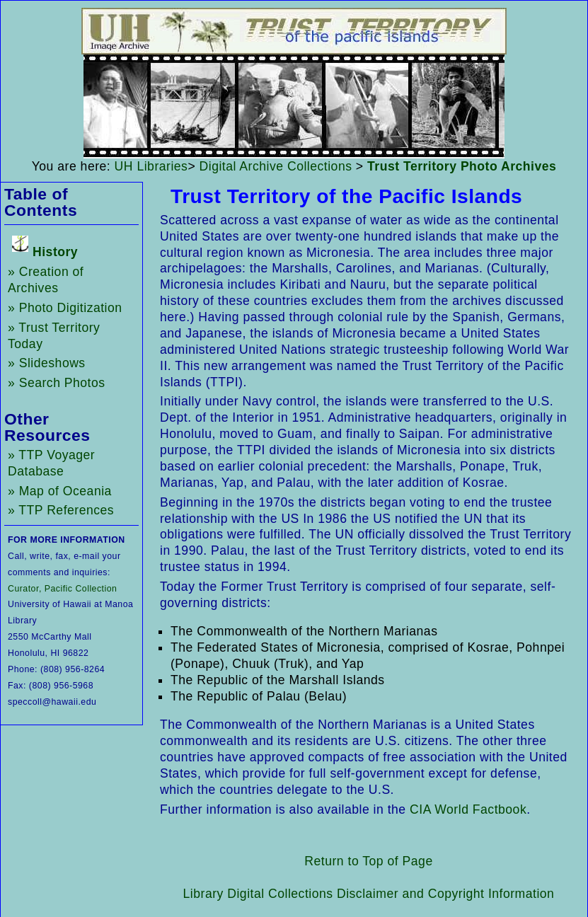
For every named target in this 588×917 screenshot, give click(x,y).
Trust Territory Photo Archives (462, 166)
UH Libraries (151, 166)
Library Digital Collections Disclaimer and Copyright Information (369, 894)
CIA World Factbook (468, 809)
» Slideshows (47, 363)
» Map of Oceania (60, 491)
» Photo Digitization (65, 308)
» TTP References (61, 510)
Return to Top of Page (368, 861)
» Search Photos (57, 383)
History (55, 252)
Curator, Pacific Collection (62, 589)
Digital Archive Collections (276, 166)
